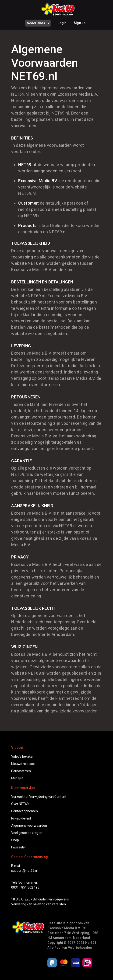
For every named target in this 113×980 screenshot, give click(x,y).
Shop (15, 840)
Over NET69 (20, 804)
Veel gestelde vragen (27, 833)
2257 (28, 899)
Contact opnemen (25, 811)
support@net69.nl (24, 871)
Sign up (80, 23)
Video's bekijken (23, 757)
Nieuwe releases (23, 764)
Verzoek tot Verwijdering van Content (39, 797)
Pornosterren (21, 771)
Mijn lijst (17, 778)
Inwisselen (19, 847)
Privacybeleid (21, 818)
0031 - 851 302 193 (25, 887)
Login (62, 23)
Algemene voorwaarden (29, 826)
